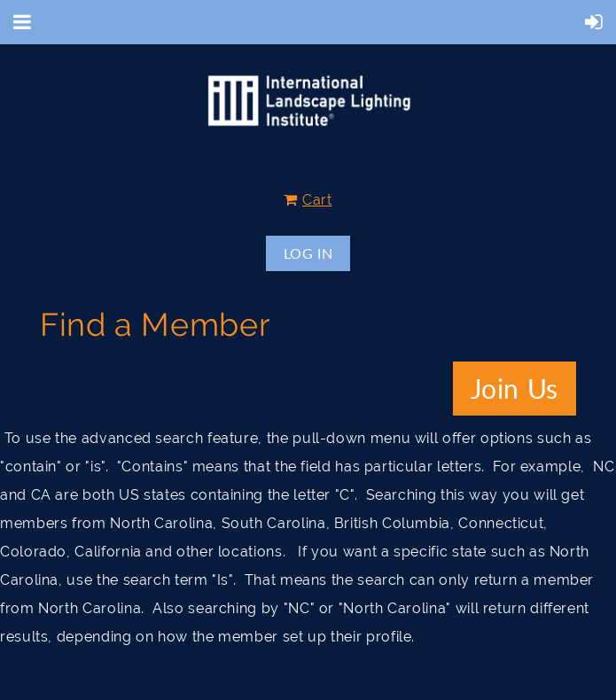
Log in (308, 253)
